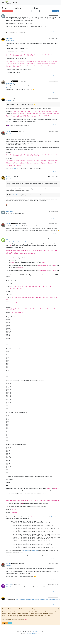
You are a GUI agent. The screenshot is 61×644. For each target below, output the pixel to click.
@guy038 (21, 564)
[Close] (58, 609)
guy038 (8, 239)
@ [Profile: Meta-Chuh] (9, 100)
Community (15, 3)
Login (10, 623)
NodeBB (29, 634)
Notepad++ (36, 631)
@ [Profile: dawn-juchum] (13, 241)
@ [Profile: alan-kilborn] (21, 241)
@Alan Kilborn (22, 132)
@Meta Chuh (16, 98)
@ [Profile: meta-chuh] (28, 241)
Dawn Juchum (9, 15)
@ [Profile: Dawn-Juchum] (10, 41)
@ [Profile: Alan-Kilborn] (10, 88)
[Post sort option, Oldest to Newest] (49, 11)
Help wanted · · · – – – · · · (8, 11)
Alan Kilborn (9, 39)
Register (5, 623)
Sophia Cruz (9, 585)
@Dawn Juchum (23, 81)
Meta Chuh (9, 81)
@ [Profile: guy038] (14, 168)
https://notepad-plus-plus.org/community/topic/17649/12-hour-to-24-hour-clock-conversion (38, 599)
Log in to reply (56, 11)
